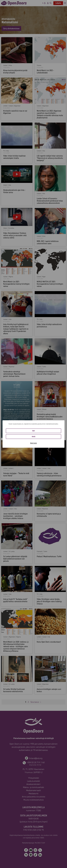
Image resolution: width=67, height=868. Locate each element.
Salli (33, 431)
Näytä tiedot (33, 443)
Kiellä (34, 437)
